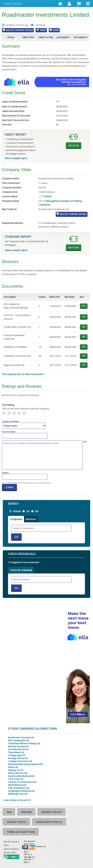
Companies (16, 519)
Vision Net (29, 844)
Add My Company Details (19, 30)
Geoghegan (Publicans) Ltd (21, 791)
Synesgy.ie (29, 857)
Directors (28, 37)
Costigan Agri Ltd (17, 755)
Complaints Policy (49, 822)
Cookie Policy (16, 822)
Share (56, 30)
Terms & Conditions (21, 832)
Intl (37, 511)
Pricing (26, 812)
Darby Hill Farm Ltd (18, 773)
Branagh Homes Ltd (18, 758)
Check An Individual (21, 570)
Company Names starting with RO (17, 800)
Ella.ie (27, 862)
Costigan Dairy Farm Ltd (20, 761)
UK (28, 511)
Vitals (11, 37)
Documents (81, 37)
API (25, 852)
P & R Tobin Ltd (16, 779)
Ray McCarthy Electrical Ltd (21, 776)
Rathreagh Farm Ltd (18, 794)
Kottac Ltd (13, 767)
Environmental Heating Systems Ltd (25, 764)
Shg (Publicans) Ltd (17, 785)
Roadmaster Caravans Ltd (21, 738)
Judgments (63, 37)
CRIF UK (27, 860)
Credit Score (46, 37)
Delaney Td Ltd (15, 770)
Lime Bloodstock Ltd (18, 749)
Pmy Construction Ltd (19, 788)
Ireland (17, 511)
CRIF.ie (27, 854)
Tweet (43, 30)
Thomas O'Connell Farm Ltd (22, 782)
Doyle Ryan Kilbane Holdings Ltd (24, 743)
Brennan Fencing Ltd (18, 746)
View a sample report (16, 158)
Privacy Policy (51, 812)
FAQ (9, 812)
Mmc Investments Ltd (18, 740)
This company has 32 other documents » (23, 374)
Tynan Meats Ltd (16, 752)
